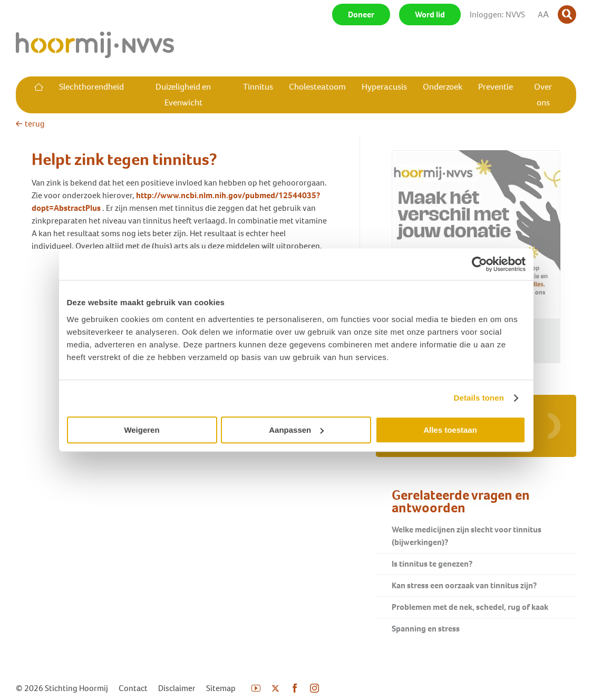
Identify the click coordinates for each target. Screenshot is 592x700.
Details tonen (479, 398)
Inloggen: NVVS (497, 14)
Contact (133, 688)
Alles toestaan (450, 430)
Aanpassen (296, 430)
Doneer (361, 14)
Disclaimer (177, 688)
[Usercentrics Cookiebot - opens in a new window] (479, 264)
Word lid (430, 14)
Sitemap (221, 688)
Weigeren (142, 430)
